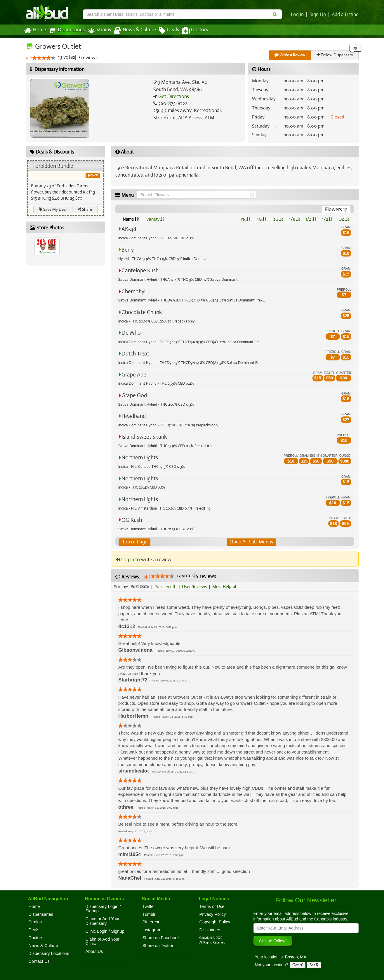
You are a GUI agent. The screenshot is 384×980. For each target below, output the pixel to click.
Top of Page (134, 542)
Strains (97, 30)
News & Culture (131, 31)
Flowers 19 (336, 210)
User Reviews (196, 587)
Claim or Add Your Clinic (103, 941)
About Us (94, 951)
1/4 (311, 219)
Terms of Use (212, 906)
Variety (155, 219)
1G (262, 219)
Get (298, 965)
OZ (344, 219)
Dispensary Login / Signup (103, 909)
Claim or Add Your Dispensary (103, 921)
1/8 (294, 219)
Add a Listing (345, 15)
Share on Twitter (158, 946)
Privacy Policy (213, 914)
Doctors (190, 31)
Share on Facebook (161, 938)
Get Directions (173, 97)
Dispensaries (65, 30)
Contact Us (39, 961)
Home (35, 31)
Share (85, 209)
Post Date (140, 587)
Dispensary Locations (49, 953)
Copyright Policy (215, 922)
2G (278, 219)
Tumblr (149, 914)
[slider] (44, 58)
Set (314, 965)
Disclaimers (211, 930)
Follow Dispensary (335, 55)
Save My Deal (53, 209)
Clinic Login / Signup (105, 931)
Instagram (152, 930)
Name (131, 219)
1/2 (327, 219)
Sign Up (318, 15)
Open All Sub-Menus (251, 542)
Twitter (149, 906)
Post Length (166, 587)
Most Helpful (226, 587)
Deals (165, 31)
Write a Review (290, 55)
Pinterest (151, 922)
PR (245, 219)
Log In (298, 15)
